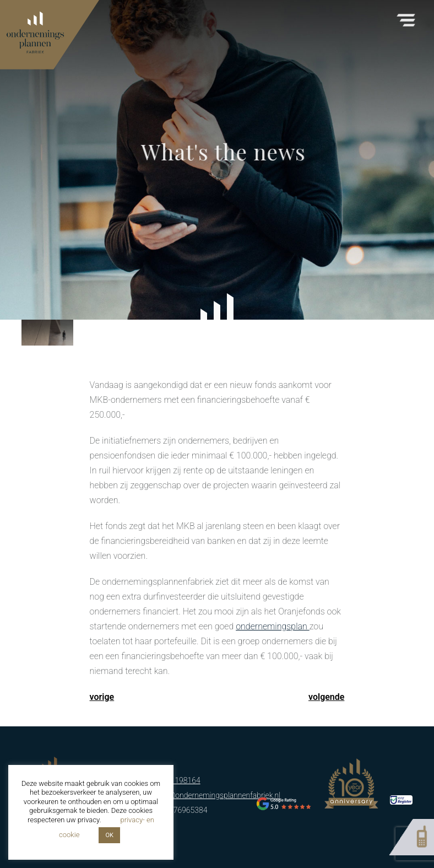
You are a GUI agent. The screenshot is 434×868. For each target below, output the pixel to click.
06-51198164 (178, 780)
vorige (102, 697)
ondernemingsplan (273, 626)
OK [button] (109, 835)
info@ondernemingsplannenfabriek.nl (218, 795)
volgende (326, 697)
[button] (406, 17)
